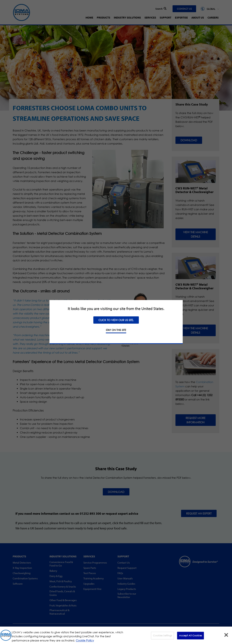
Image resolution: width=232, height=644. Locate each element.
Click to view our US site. (116, 320)
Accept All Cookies (190, 638)
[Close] (226, 637)
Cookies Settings (162, 638)
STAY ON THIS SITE (116, 330)
